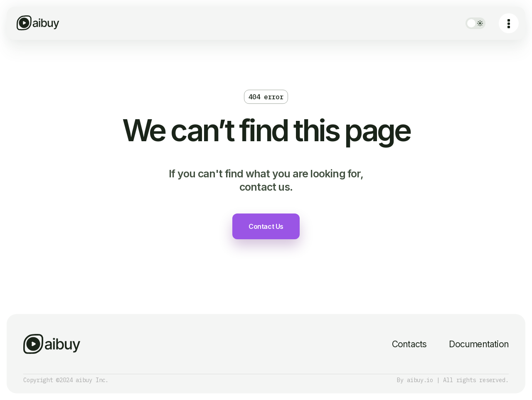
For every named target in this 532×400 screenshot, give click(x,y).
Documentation (479, 344)
